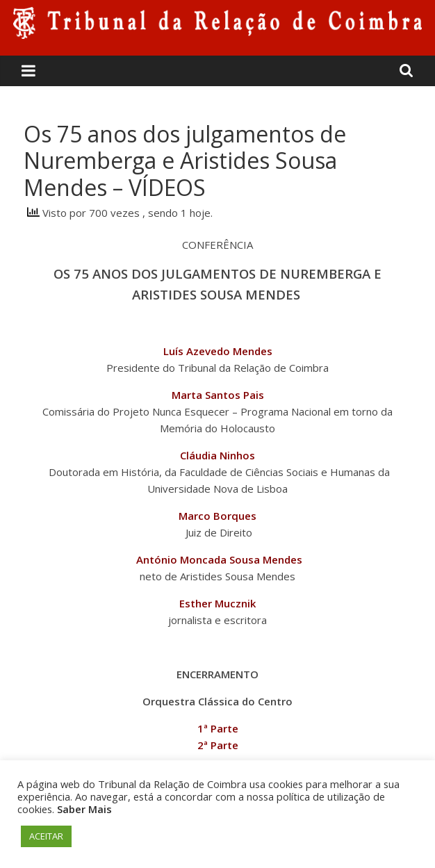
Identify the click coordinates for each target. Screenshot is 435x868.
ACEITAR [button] (46, 836)
